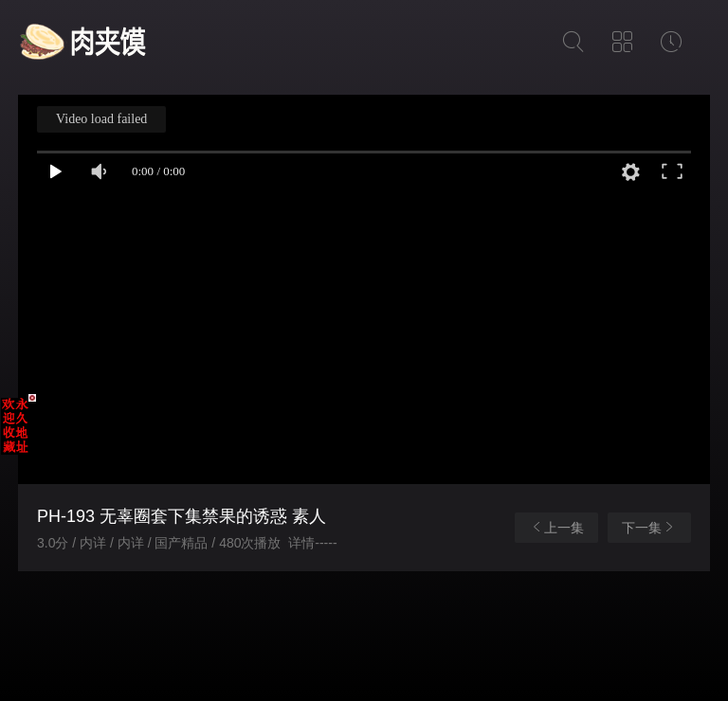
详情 (301, 543)
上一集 (556, 527)
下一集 (649, 527)
